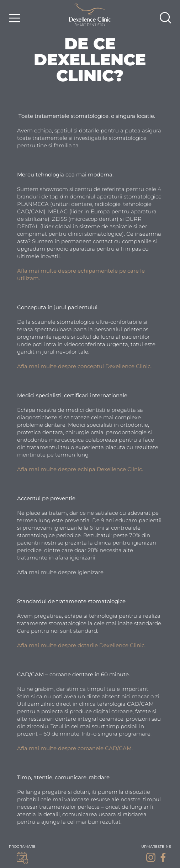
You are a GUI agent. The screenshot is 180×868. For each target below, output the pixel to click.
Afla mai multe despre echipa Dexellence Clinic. (81, 469)
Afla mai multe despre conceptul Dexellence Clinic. (84, 366)
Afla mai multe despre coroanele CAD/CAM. (75, 748)
